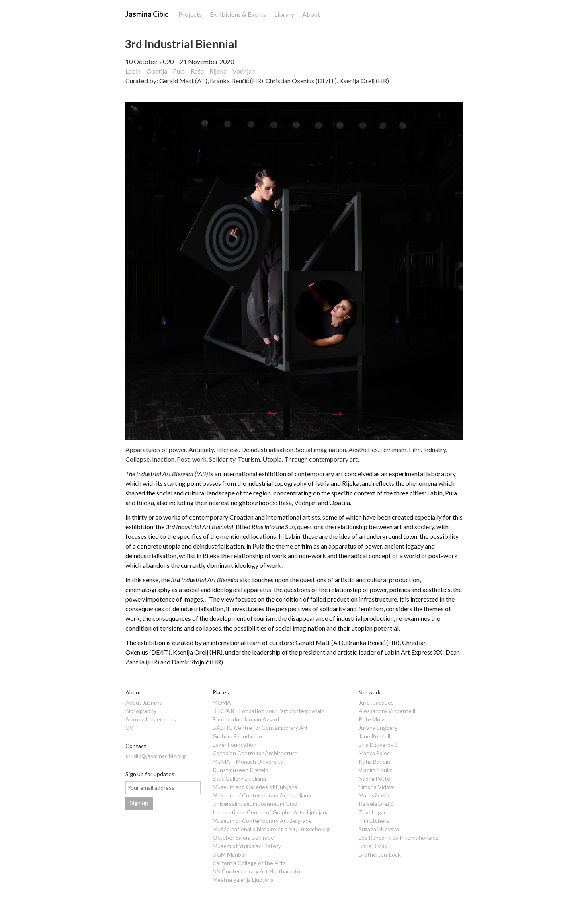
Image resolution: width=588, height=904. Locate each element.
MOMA (222, 702)
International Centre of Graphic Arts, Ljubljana (271, 812)
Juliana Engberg (378, 728)
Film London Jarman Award (246, 719)
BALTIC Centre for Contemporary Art (260, 728)
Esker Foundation (235, 745)
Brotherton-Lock (380, 854)
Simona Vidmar (377, 787)
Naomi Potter (375, 778)
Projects (190, 14)
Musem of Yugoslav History (247, 846)
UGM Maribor (229, 854)
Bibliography (141, 711)
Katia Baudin (374, 761)
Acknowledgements (151, 719)
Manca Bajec (374, 753)
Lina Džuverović (378, 745)
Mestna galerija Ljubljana (243, 880)
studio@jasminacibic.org (156, 756)
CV (129, 728)
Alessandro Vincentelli (387, 711)
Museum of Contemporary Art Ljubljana (262, 795)
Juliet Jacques (376, 702)
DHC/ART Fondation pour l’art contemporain (268, 711)
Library (284, 14)
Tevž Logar (372, 812)
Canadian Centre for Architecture (255, 753)
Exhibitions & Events (238, 14)
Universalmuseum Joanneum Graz (255, 804)
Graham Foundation (237, 736)
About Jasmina (144, 702)
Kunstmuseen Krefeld (241, 770)
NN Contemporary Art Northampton (258, 871)
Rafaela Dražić (376, 804)
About (311, 14)
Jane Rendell (374, 736)
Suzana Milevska (379, 829)
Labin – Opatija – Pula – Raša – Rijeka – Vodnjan (190, 71)
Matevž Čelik (374, 795)
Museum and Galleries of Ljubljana (255, 787)
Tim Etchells (374, 821)
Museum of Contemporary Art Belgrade (262, 821)
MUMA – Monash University (248, 761)
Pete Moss (372, 719)
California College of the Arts (249, 863)
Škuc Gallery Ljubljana (239, 778)
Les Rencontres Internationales (398, 837)
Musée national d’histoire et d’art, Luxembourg (271, 829)
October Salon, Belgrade (243, 837)
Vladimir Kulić (375, 770)
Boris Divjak (373, 846)
